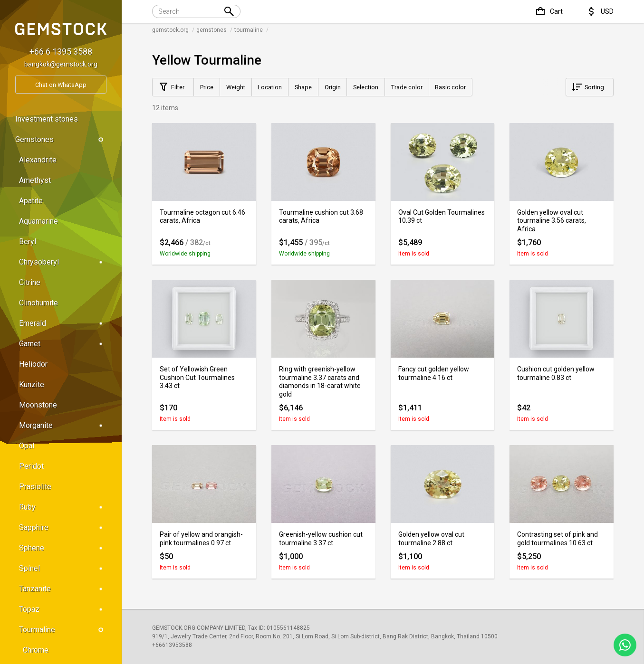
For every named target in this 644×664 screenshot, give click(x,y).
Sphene (63, 548)
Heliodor (33, 364)
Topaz (63, 609)
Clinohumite (38, 303)
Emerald (63, 323)
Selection (366, 87)
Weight (236, 87)
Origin (333, 87)
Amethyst (35, 180)
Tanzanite (63, 589)
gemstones (211, 30)
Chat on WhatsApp (61, 85)
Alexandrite (38, 160)
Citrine (30, 282)
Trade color (407, 87)
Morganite (63, 425)
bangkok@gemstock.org (61, 64)
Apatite (31, 201)
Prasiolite (35, 487)
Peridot (31, 466)
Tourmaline (63, 630)
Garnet (63, 344)
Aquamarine (38, 221)
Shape (303, 87)
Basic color (450, 87)
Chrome (36, 650)
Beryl (28, 242)
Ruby (63, 507)
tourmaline (249, 30)
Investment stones (47, 119)
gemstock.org (170, 30)
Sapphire (63, 527)
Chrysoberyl (63, 262)
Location (270, 87)
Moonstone (38, 405)
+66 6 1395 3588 (61, 52)
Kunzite (32, 384)
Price (207, 87)
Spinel (63, 568)
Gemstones (61, 139)
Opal (27, 446)
